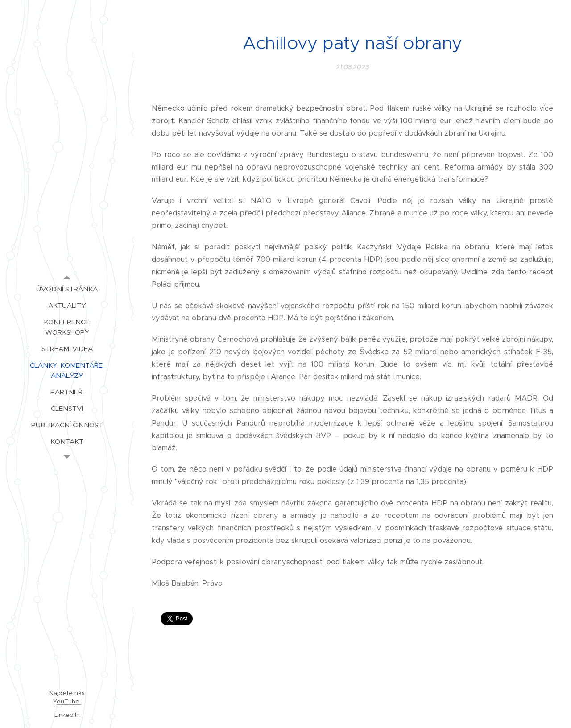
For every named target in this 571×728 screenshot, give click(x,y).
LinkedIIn (67, 715)
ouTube (69, 701)
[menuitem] (67, 289)
